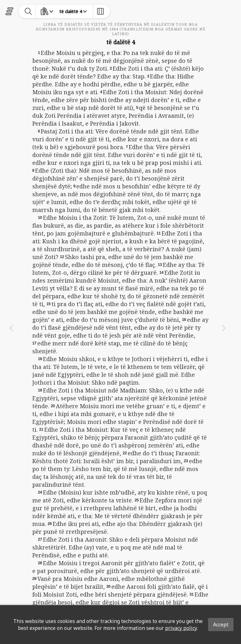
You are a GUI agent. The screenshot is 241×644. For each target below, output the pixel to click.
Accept (221, 625)
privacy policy (181, 628)
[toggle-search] (28, 11)
